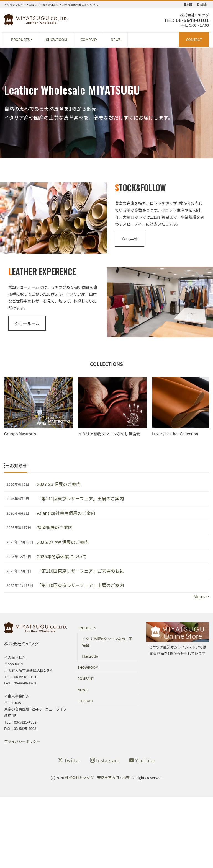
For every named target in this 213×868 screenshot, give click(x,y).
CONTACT (194, 39)
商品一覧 (130, 239)
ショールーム (27, 323)
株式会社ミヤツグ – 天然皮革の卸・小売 (97, 779)
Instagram (105, 761)
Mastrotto (90, 657)
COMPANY (89, 39)
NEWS (116, 39)
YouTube (142, 761)
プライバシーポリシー (22, 743)
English (202, 4)
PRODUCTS (20, 39)
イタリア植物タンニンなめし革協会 (107, 643)
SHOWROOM (57, 39)
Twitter (69, 761)
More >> (201, 598)
